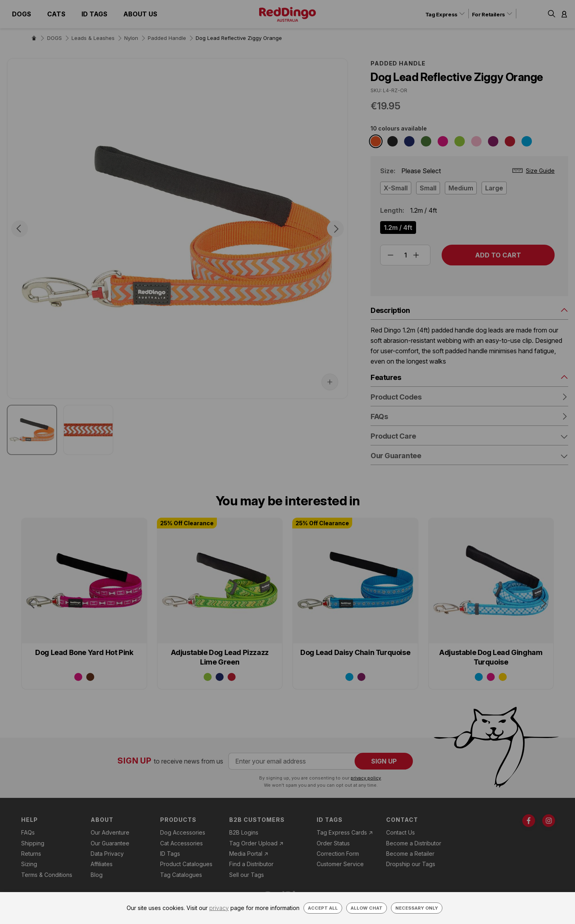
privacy (219, 908)
